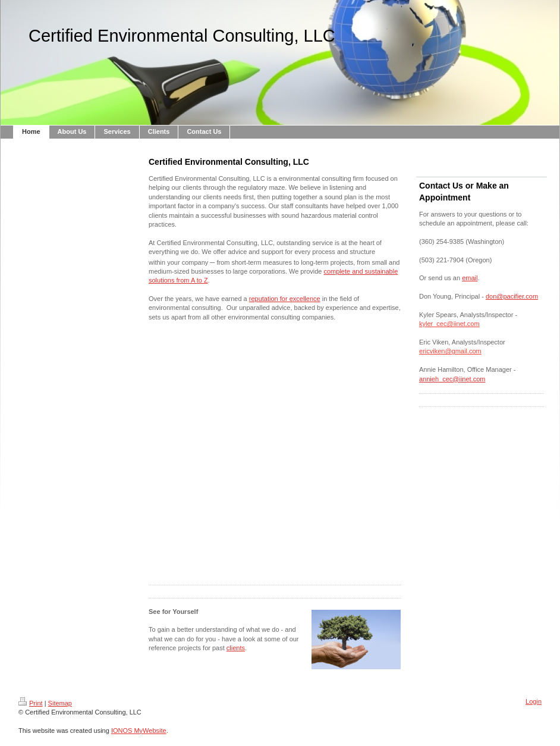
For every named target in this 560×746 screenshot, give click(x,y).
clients (236, 648)
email (470, 278)
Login (534, 701)
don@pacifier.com (512, 296)
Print (31, 703)
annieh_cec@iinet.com (452, 379)
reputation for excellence (285, 299)
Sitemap (60, 703)
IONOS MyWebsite (139, 731)
